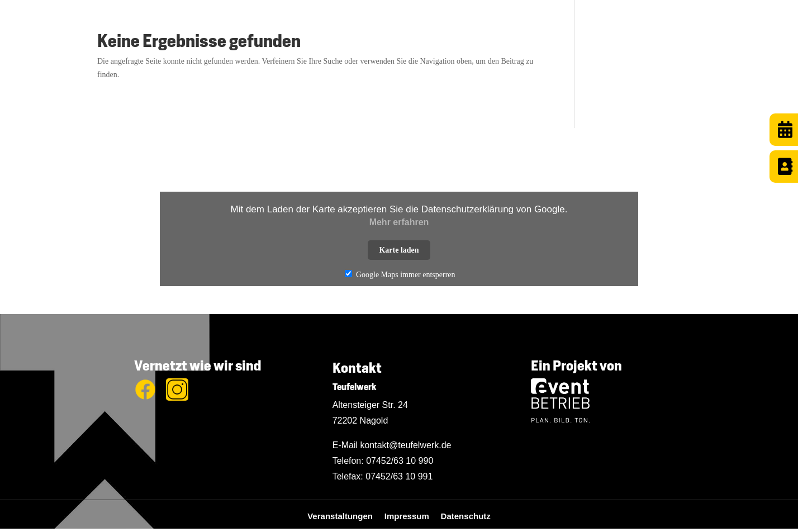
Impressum (413, 516)
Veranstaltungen (346, 516)
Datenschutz (466, 516)
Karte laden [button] (399, 250)
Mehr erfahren (399, 222)
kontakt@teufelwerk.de (405, 445)
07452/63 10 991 (399, 476)
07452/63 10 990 (400, 461)
